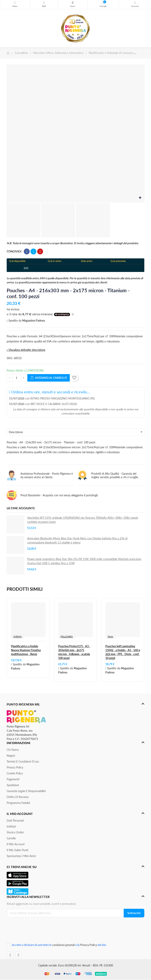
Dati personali (15, 821)
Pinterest (40, 251)
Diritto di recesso (18, 797)
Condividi (27, 251)
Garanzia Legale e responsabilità (26, 791)
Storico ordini (15, 832)
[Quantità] (17, 378)
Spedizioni (13, 785)
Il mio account (16, 844)
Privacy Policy (15, 767)
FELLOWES (67, 637)
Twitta (33, 251)
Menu (15, 3)
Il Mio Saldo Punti (17, 850)
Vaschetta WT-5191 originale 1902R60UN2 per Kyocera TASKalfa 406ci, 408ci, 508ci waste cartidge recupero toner (83, 520)
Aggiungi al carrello (49, 378)
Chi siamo (13, 750)
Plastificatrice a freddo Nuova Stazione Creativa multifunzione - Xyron (26, 650)
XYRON (17, 637)
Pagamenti (13, 779)
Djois (110, 637)
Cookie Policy (15, 773)
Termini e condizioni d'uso (23, 761)
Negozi (11, 756)
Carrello (11, 838)
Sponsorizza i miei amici (21, 856)
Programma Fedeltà (18, 803)
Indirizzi (11, 826)
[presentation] (33, 931)
